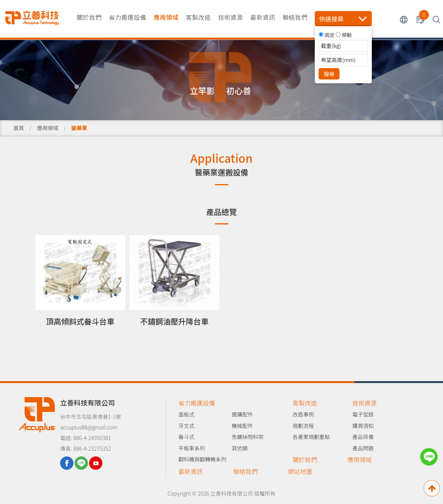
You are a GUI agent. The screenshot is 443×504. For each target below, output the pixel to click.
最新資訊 (263, 17)
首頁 (19, 128)
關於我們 (89, 17)
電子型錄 (363, 414)
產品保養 (363, 437)
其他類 (240, 448)
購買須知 (363, 426)
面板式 (186, 414)
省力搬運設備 (127, 17)
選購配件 (242, 414)
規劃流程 (303, 426)
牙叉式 (186, 426)
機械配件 (242, 426)
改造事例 (303, 414)
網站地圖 (300, 471)
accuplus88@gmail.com (89, 427)
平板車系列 (192, 448)
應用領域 (166, 17)
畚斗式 (186, 437)
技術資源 (230, 17)
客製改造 (198, 17)
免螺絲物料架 (248, 437)
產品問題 (363, 448)
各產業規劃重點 (311, 437)
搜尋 (329, 74)
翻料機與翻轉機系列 (202, 459)
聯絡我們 (295, 17)
